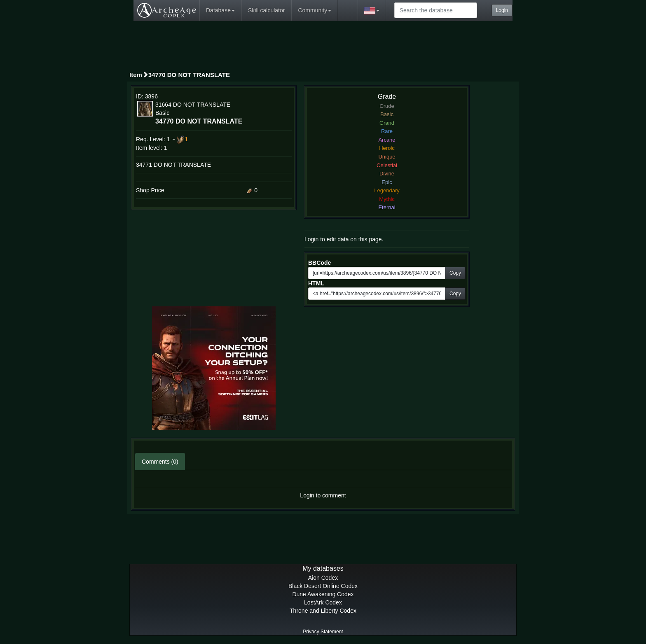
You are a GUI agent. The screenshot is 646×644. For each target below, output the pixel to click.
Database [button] (220, 10)
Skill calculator (266, 10)
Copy (455, 273)
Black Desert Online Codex (323, 586)
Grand (387, 123)
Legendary (387, 190)
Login (502, 10)
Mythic (387, 199)
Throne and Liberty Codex (323, 611)
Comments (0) (160, 462)
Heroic (387, 148)
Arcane (387, 140)
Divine (387, 174)
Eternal (387, 207)
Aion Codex (323, 578)
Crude (387, 106)
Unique (387, 157)
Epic (387, 182)
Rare (387, 131)
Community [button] (315, 10)
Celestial (387, 165)
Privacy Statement (323, 632)
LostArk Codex (323, 602)
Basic (387, 114)
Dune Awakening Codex (323, 594)
